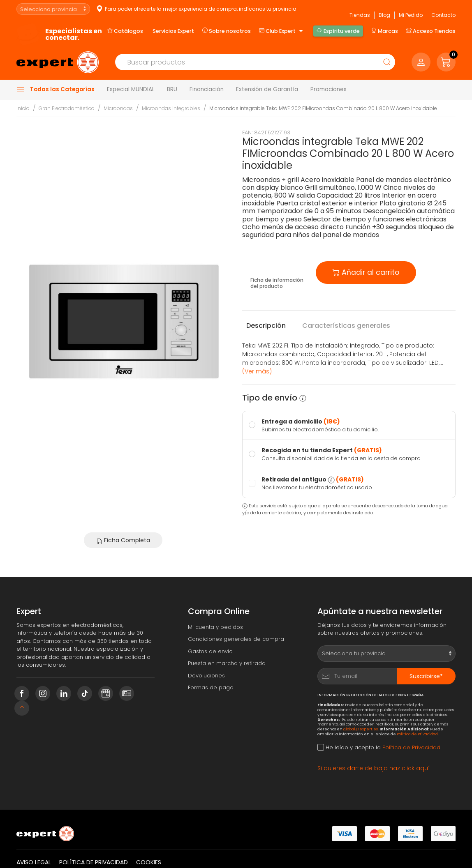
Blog (384, 15)
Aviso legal (34, 862)
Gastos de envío (210, 651)
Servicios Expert (173, 31)
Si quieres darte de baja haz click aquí (374, 768)
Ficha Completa (123, 540)
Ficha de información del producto (277, 283)
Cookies (149, 862)
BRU (172, 89)
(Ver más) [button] (257, 371)
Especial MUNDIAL (131, 89)
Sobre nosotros (227, 31)
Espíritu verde (338, 31)
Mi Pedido (411, 15)
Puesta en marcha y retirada (227, 663)
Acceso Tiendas (431, 31)
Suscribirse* (426, 676)
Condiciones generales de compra (236, 639)
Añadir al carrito (366, 272)
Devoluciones (206, 676)
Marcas (385, 31)
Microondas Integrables (171, 108)
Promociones (329, 89)
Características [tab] (346, 326)
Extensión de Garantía (267, 89)
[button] (446, 62)
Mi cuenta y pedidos (215, 627)
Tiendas (360, 15)
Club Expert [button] (282, 31)
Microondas (118, 108)
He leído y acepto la (379, 747)
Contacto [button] (443, 15)
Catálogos (125, 31)
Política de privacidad (94, 862)
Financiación (207, 89)
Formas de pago (211, 687)
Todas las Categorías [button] (56, 90)
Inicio (23, 108)
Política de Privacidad (417, 734)
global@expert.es (361, 729)
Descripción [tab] (266, 326)
